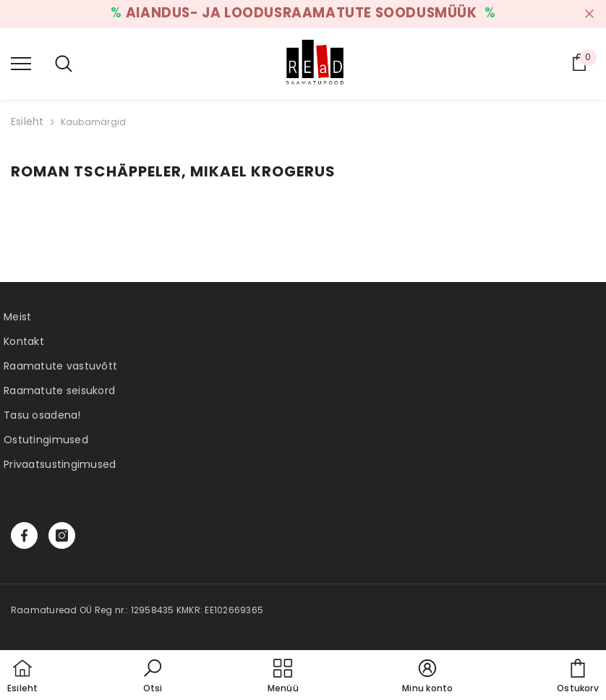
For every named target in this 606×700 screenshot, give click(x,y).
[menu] (21, 63)
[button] (153, 677)
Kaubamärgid (94, 122)
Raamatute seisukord (59, 390)
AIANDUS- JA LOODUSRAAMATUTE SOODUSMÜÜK (303, 13)
